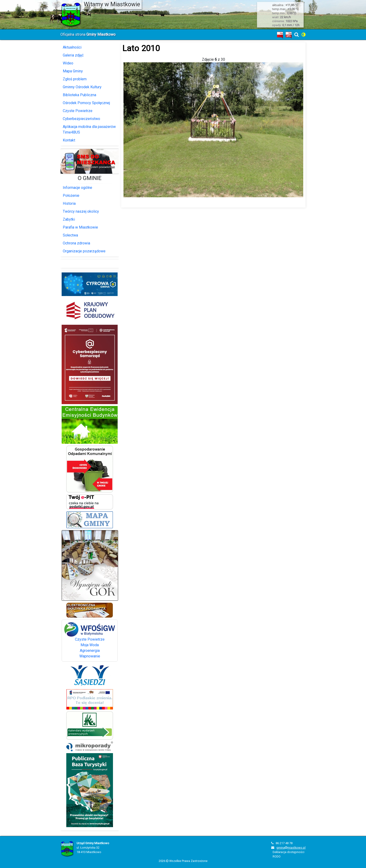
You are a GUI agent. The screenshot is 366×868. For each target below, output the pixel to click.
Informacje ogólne (77, 188)
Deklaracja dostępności (289, 852)
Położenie (71, 196)
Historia (69, 203)
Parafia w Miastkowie (80, 227)
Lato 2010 (141, 48)
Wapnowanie (90, 656)
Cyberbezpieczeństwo (81, 119)
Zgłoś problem (75, 79)
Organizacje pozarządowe (84, 251)
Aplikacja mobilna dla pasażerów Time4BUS (89, 129)
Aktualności (72, 47)
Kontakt (69, 140)
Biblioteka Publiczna (79, 95)
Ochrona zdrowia (76, 243)
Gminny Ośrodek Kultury (82, 87)
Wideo (68, 63)
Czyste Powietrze (78, 111)
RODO (277, 856)
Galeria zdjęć (73, 55)
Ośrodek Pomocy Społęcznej (86, 103)
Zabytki (69, 219)
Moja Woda (90, 645)
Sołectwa (70, 235)
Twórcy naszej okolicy (81, 211)
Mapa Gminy (73, 71)
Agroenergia (90, 651)
